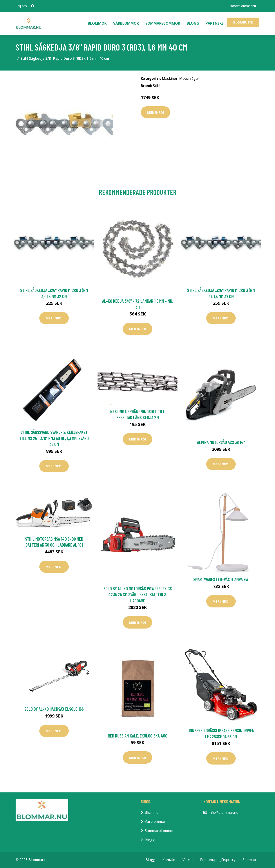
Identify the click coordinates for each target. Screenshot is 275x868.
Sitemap (249, 860)
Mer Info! (156, 112)
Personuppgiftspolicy (218, 860)
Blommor (97, 23)
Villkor (188, 860)
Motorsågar (189, 78)
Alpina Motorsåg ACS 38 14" (221, 442)
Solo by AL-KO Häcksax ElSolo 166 (54, 709)
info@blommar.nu (243, 6)
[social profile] (33, 6)
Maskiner (170, 78)
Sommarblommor (163, 23)
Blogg (193, 23)
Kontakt (169, 860)
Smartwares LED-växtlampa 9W (221, 579)
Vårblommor (126, 23)
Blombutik (243, 22)
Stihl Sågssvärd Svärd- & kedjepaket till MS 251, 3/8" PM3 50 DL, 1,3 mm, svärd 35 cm (54, 438)
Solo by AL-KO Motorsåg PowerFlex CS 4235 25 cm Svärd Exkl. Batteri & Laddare (138, 594)
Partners (215, 23)
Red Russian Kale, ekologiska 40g (138, 736)
